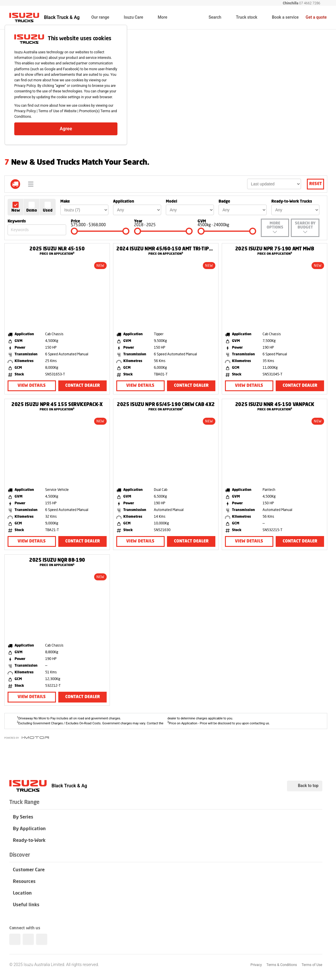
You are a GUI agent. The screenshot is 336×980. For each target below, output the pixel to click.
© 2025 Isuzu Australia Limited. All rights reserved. (54, 965)
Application (124, 202)
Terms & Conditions (282, 965)
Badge (224, 202)
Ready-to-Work (166, 841)
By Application (166, 829)
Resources (166, 882)
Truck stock (243, 17)
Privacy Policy (25, 111)
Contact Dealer (83, 386)
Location (166, 894)
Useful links (166, 905)
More (166, 18)
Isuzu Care (137, 18)
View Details (32, 386)
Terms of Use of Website (58, 111)
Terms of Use (312, 965)
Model (171, 202)
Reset (315, 184)
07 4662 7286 (301, 3)
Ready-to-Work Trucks (292, 202)
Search (211, 17)
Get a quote (316, 17)
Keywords (17, 221)
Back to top (305, 786)
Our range (104, 18)
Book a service (282, 17)
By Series (166, 818)
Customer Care (166, 870)
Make (65, 202)
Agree (66, 129)
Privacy (256, 965)
